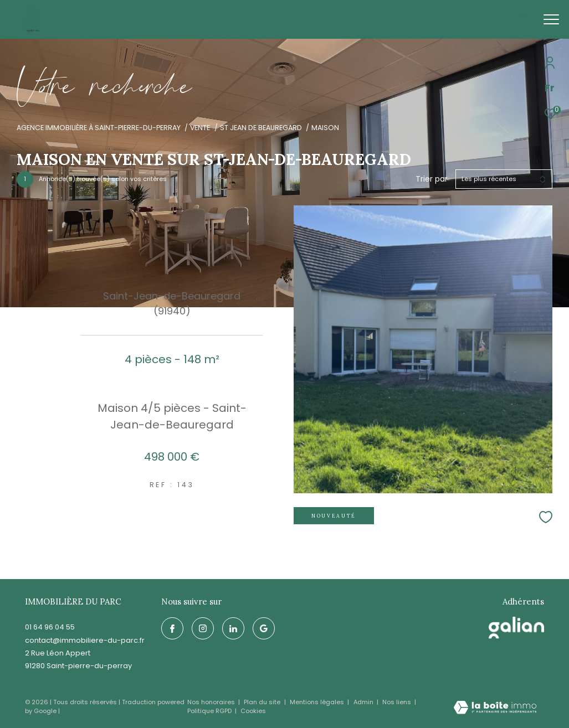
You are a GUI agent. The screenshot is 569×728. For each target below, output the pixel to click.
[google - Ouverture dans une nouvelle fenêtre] (264, 628)
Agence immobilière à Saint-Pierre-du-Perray (99, 128)
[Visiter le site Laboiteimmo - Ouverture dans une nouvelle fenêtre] (495, 708)
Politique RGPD (209, 711)
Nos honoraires (212, 702)
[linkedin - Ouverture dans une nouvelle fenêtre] (233, 628)
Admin (364, 702)
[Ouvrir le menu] (551, 19)
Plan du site (263, 702)
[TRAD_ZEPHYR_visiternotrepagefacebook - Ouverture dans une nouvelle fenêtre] (172, 628)
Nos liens (398, 702)
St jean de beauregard (261, 128)
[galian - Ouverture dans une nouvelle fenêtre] (516, 628)
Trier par (432, 179)
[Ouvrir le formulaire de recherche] (493, 19)
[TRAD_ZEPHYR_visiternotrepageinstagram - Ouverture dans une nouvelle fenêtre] (203, 628)
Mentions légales (318, 702)
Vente (200, 128)
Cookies (253, 711)
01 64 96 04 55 (50, 627)
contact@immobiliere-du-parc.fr (85, 640)
